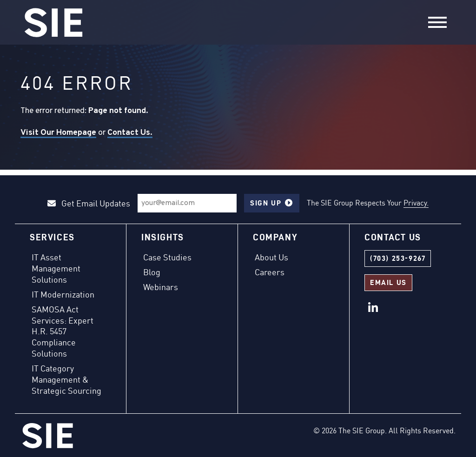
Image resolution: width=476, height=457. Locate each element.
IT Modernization (63, 294)
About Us (271, 257)
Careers (270, 272)
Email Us (388, 282)
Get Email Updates (89, 203)
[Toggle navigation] (437, 23)
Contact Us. (130, 133)
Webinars (161, 287)
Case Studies (167, 257)
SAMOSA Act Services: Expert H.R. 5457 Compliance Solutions (63, 331)
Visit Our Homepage (58, 133)
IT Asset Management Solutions (56, 268)
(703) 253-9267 (398, 258)
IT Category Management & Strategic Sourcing (66, 379)
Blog (152, 272)
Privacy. (416, 203)
